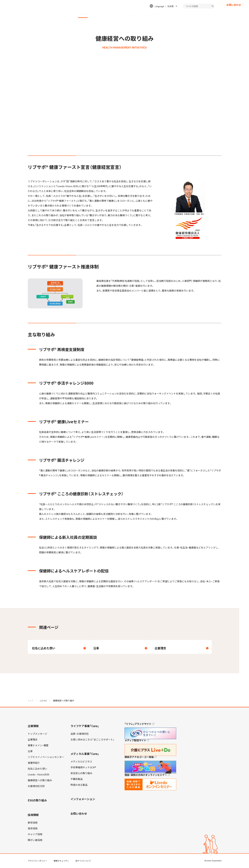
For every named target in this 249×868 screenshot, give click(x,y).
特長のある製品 (79, 785)
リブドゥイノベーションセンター (46, 758)
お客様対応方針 (36, 787)
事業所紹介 (34, 763)
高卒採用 (33, 829)
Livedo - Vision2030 (38, 775)
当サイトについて (83, 861)
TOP (238, 855)
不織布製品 (77, 780)
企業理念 (33, 740)
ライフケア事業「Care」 (85, 727)
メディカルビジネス (81, 762)
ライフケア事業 (104, 14)
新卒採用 (33, 823)
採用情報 (176, 14)
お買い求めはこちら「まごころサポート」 (92, 740)
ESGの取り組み (154, 14)
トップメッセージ (37, 734)
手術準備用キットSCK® (83, 768)
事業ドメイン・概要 (38, 746)
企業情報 (83, 14)
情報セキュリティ (61, 861)
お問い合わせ (234, 11)
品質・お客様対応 (80, 734)
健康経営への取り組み (40, 781)
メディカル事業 (129, 14)
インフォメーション (199, 14)
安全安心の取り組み (81, 774)
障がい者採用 (35, 841)
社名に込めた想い (37, 769)
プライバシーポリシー (37, 861)
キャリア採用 (35, 835)
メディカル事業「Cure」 (85, 754)
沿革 (30, 752)
